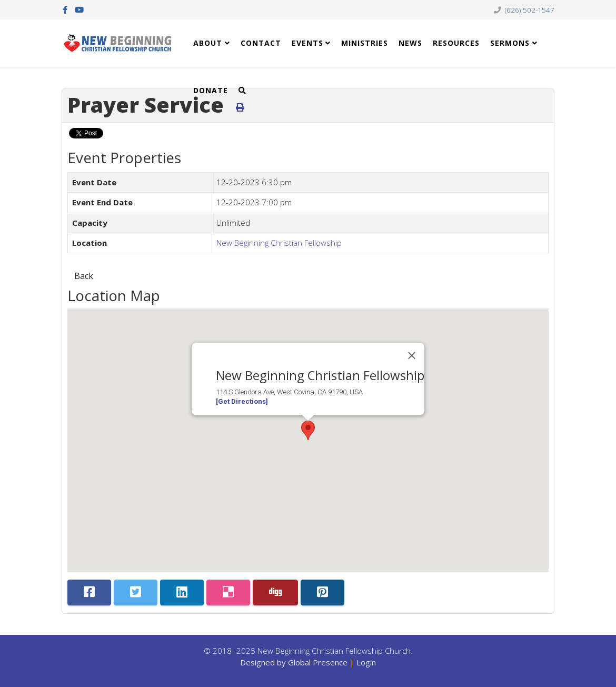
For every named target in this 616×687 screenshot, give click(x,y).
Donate (211, 90)
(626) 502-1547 (530, 10)
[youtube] (79, 9)
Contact (261, 43)
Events (307, 43)
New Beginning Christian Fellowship (279, 243)
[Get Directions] (242, 401)
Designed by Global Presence (294, 662)
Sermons (510, 43)
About (208, 43)
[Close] (412, 356)
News (410, 43)
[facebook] (65, 9)
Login (366, 662)
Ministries (365, 43)
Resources (456, 43)
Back (84, 276)
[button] (308, 430)
